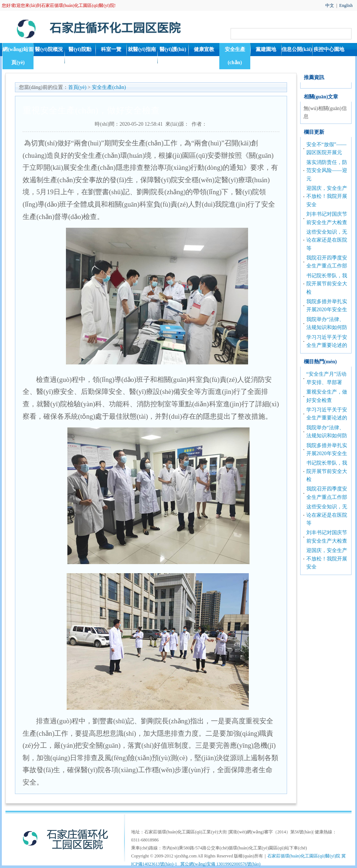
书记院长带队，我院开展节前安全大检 (327, 284)
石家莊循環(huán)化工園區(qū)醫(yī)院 (304, 856)
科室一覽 (111, 49)
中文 (330, 5)
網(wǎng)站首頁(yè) (18, 56)
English (346, 5)
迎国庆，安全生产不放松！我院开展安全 (327, 196)
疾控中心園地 (329, 49)
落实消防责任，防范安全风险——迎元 (327, 171)
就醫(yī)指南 (142, 49)
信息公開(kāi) (297, 49)
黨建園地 (266, 49)
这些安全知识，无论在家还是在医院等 (327, 240)
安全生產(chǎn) (235, 56)
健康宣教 (204, 49)
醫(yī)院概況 (49, 49)
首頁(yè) (77, 87)
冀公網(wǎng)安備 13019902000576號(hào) (220, 864)
